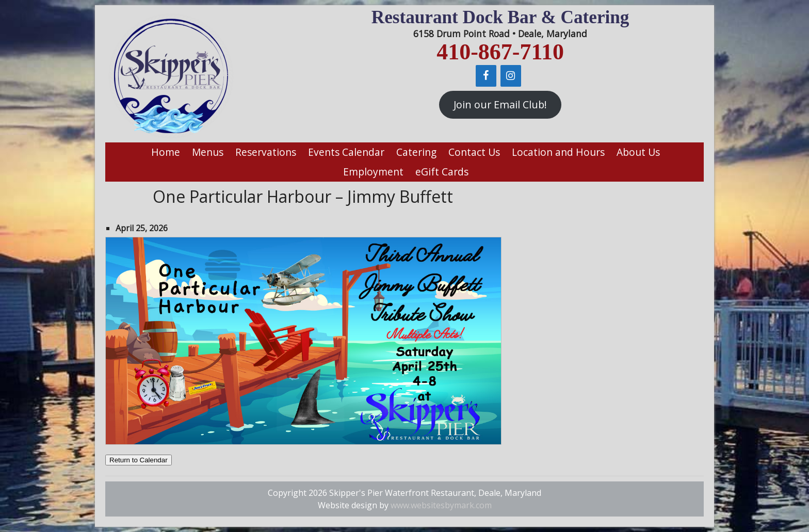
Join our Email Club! (500, 104)
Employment (373, 172)
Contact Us (474, 152)
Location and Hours (558, 152)
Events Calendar (346, 152)
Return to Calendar (139, 460)
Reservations (266, 152)
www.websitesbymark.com (441, 505)
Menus (208, 152)
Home (166, 152)
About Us (638, 152)
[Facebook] (486, 76)
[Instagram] (511, 76)
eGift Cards (442, 172)
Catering (416, 152)
